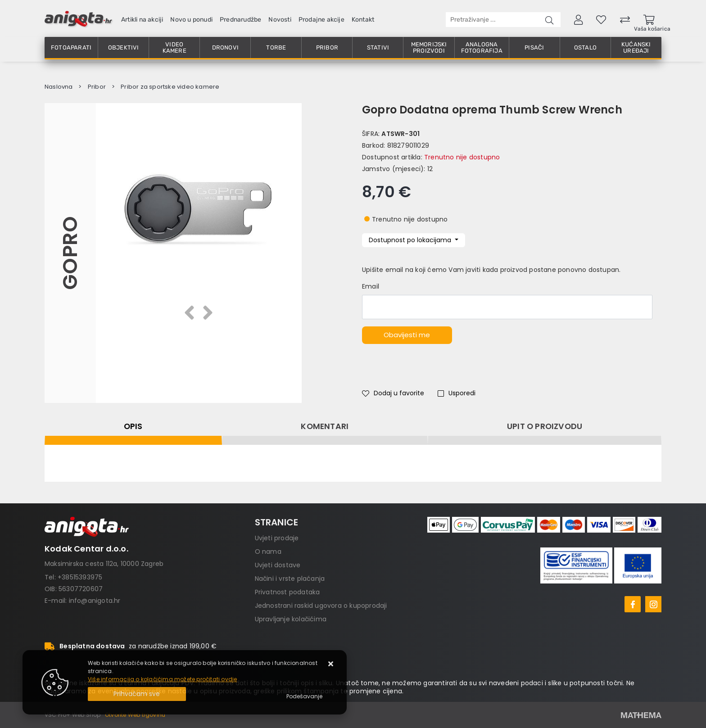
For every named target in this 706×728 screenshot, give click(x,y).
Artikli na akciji (142, 20)
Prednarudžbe (240, 20)
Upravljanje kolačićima (291, 619)
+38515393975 (80, 577)
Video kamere (174, 47)
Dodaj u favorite (393, 393)
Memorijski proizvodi (429, 47)
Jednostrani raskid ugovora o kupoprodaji (321, 606)
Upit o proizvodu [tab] (545, 426)
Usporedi (457, 393)
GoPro (70, 253)
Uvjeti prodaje (277, 538)
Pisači (534, 47)
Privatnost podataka (287, 592)
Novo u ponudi (191, 20)
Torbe (276, 47)
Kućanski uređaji (636, 47)
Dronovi (225, 47)
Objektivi (124, 47)
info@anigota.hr (95, 601)
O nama (268, 552)
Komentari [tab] (325, 426)
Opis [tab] (133, 426)
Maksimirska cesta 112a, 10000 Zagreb (104, 564)
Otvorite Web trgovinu (135, 715)
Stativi (378, 47)
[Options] (304, 696)
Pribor (327, 47)
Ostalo (585, 47)
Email (371, 286)
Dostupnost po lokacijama (411, 240)
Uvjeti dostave (278, 565)
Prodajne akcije (321, 20)
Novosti (280, 20)
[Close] (137, 694)
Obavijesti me (407, 335)
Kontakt (363, 20)
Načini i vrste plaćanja (290, 579)
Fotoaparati (71, 47)
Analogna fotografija (482, 47)
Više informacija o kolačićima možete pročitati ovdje (162, 679)
